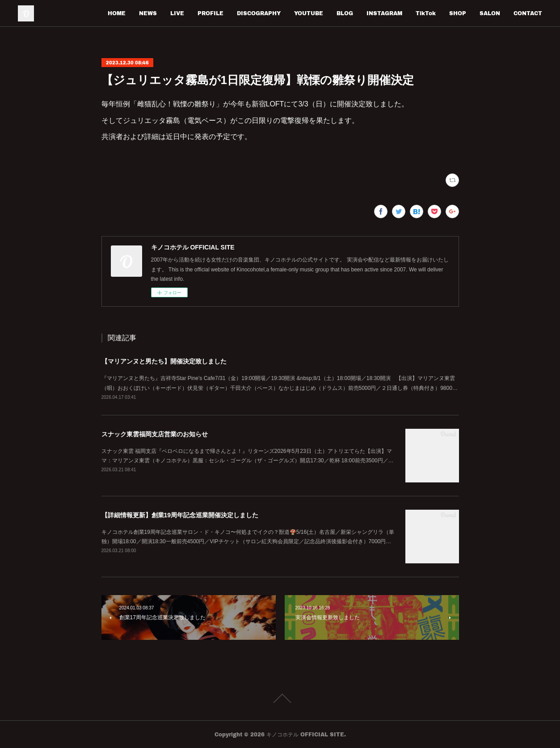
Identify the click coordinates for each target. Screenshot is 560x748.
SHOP (458, 13)
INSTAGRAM (384, 13)
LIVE (177, 13)
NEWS (148, 13)
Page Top (280, 698)
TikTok (426, 13)
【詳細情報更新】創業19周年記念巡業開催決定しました (180, 515)
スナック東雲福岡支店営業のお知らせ (155, 434)
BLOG (345, 13)
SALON (490, 13)
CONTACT (528, 13)
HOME (117, 13)
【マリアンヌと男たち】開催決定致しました (164, 361)
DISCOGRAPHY (259, 13)
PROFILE (211, 13)
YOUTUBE (309, 13)
